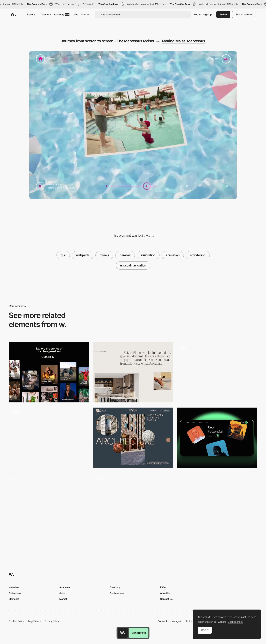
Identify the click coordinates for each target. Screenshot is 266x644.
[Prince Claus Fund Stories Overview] (49, 372)
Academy (62, 14)
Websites (14, 587)
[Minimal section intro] (133, 372)
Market (85, 14)
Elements (14, 599)
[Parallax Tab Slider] (49, 438)
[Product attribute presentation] (133, 438)
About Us (165, 593)
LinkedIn (191, 621)
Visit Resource (139, 633)
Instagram (177, 621)
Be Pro (223, 14)
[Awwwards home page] (123, 633)
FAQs (163, 587)
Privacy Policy (52, 621)
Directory (46, 14)
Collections (15, 593)
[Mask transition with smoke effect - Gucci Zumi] (133, 502)
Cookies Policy (16, 621)
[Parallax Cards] (217, 438)
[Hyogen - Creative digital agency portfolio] (49, 502)
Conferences (117, 593)
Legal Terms (34, 621)
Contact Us (166, 599)
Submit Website (244, 14)
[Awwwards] (13, 15)
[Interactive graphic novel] (217, 371)
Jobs (75, 14)
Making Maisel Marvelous (184, 41)
